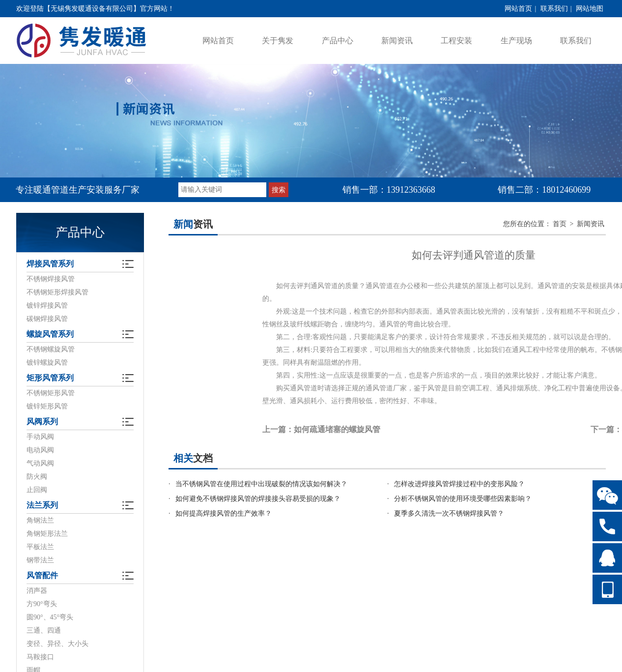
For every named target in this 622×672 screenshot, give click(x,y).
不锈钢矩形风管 (51, 393)
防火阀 (37, 477)
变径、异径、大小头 (57, 644)
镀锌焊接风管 (47, 306)
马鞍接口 (40, 657)
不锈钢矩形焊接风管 (57, 292)
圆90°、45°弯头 (50, 617)
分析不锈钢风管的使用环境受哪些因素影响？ (463, 499)
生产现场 (516, 41)
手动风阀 (40, 437)
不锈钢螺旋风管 (51, 349)
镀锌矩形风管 (47, 406)
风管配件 (42, 575)
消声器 (37, 591)
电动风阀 (40, 450)
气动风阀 (40, 463)
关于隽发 (278, 41)
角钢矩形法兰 (47, 534)
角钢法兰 (40, 520)
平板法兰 (40, 547)
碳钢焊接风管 (47, 319)
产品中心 (338, 41)
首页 (560, 224)
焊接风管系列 (50, 264)
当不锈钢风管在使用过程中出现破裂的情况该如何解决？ (261, 484)
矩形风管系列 (50, 378)
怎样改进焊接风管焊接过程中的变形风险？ (459, 484)
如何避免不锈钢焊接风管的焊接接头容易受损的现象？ (258, 499)
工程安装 (456, 41)
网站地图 (590, 9)
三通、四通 (44, 630)
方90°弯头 (42, 604)
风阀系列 (42, 422)
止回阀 (37, 490)
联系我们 (554, 9)
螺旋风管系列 (50, 334)
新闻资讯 (397, 41)
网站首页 (518, 9)
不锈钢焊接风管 (51, 279)
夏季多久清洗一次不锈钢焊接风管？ (449, 513)
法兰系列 (42, 505)
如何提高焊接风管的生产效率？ (224, 513)
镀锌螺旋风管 (47, 363)
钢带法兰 (40, 560)
